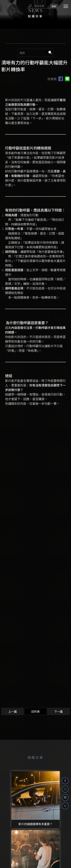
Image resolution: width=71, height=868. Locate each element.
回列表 (35, 711)
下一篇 (58, 711)
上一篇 (13, 711)
